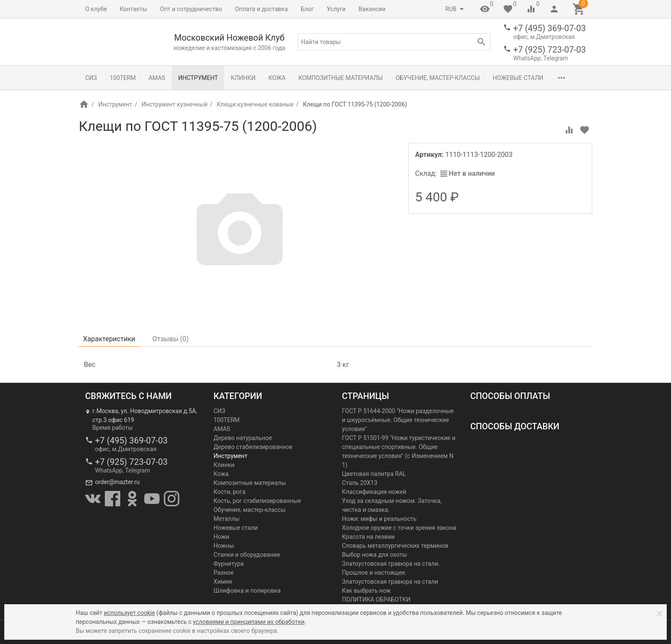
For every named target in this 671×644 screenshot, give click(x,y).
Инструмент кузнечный (175, 104)
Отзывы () (171, 339)
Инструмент (198, 78)
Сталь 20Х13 (360, 483)
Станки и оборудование (247, 555)
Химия (223, 582)
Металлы (227, 519)
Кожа (277, 78)
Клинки (243, 78)
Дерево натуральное (243, 438)
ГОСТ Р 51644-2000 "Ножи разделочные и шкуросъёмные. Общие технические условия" (398, 420)
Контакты (134, 9)
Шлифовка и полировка (247, 591)
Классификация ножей (374, 492)
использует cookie (129, 613)
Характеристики (109, 339)
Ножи (221, 537)
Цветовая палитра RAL (374, 474)
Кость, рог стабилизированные (257, 501)
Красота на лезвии (368, 537)
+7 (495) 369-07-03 (549, 28)
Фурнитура (229, 564)
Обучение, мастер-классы (438, 78)
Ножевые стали (518, 78)
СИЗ (91, 78)
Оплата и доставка (261, 9)
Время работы (113, 428)
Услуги (336, 9)
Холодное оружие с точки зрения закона (399, 528)
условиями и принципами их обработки (249, 622)
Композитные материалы (340, 78)
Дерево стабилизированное (253, 447)
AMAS (157, 78)
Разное (224, 573)
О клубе (96, 9)
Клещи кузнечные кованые (255, 104)
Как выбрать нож (366, 591)
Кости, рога (230, 492)
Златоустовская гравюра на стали (390, 582)
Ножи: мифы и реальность (379, 519)
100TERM (123, 78)
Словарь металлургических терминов (395, 546)
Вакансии (372, 9)
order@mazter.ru (117, 482)
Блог (307, 9)
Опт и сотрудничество (191, 9)
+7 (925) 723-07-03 (549, 50)
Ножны (224, 546)
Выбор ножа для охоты (374, 555)
